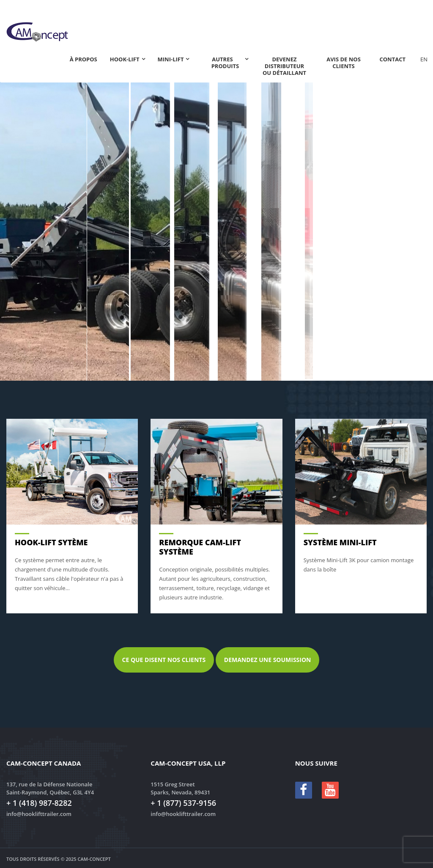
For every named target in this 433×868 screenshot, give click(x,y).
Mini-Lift (171, 59)
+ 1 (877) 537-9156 (183, 803)
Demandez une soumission (268, 660)
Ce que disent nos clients (164, 660)
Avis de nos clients (344, 63)
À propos (84, 59)
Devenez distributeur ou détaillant (284, 66)
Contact (392, 59)
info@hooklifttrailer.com (39, 814)
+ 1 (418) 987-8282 (39, 803)
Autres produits (225, 63)
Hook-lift (125, 59)
